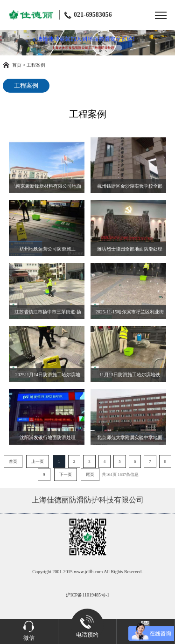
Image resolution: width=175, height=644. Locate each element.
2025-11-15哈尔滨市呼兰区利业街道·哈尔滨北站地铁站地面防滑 (130, 314)
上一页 (38, 461)
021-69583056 (88, 15)
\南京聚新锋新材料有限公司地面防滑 (48, 188)
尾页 (90, 475)
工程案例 (36, 65)
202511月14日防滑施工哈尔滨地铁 (48, 377)
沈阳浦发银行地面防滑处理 (48, 437)
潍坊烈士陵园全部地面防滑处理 (130, 249)
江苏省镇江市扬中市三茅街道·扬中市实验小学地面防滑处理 (48, 314)
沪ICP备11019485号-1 (88, 595)
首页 (17, 65)
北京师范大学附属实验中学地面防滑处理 (130, 440)
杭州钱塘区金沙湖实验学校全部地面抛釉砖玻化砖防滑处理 (130, 188)
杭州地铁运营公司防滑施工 (48, 249)
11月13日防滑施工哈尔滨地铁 (130, 375)
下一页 (66, 475)
